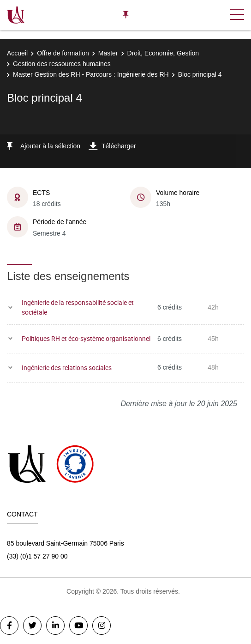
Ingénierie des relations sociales (67, 368)
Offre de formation (63, 53)
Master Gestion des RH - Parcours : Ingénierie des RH (91, 74)
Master (108, 53)
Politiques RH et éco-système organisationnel (86, 338)
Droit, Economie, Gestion (163, 53)
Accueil (17, 53)
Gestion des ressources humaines (62, 64)
